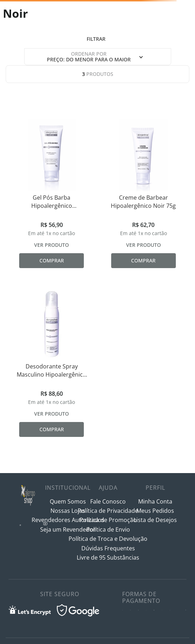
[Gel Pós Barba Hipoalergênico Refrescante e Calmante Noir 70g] (52, 194)
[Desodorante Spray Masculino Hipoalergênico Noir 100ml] (52, 362)
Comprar (52, 260)
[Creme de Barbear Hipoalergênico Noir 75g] (144, 194)
